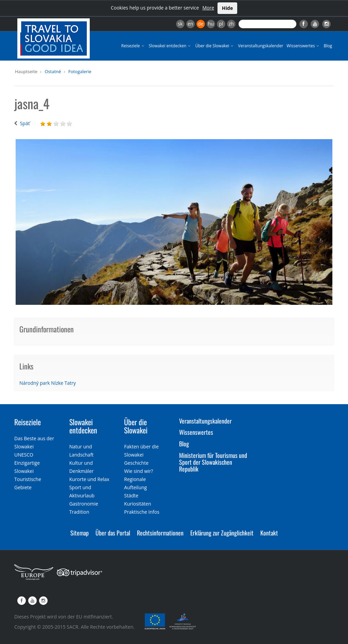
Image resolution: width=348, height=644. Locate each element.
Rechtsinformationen (160, 533)
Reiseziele (133, 46)
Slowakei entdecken (170, 46)
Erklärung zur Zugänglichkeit (222, 533)
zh (231, 24)
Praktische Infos (142, 512)
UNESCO (24, 455)
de (201, 24)
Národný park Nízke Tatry (48, 383)
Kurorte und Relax (89, 479)
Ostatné (53, 71)
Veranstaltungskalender (260, 46)
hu (211, 24)
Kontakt (269, 533)
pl (221, 24)
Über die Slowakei (215, 46)
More (208, 8)
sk (180, 24)
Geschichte (136, 463)
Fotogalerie (80, 71)
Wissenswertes (303, 46)
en (190, 24)
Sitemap (80, 533)
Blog (328, 46)
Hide (227, 8)
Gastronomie (84, 504)
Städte (131, 496)
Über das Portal (113, 533)
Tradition (79, 512)
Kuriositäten (137, 504)
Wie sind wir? (138, 471)
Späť (25, 123)
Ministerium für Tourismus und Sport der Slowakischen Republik (213, 462)
